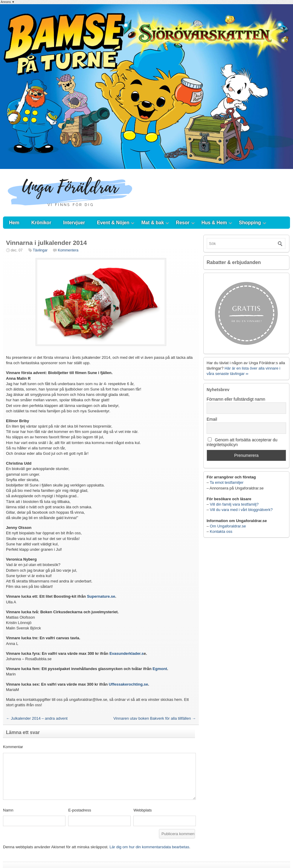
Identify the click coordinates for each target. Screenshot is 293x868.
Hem (14, 223)
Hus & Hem (214, 223)
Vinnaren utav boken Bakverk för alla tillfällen (155, 718)
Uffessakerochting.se (129, 684)
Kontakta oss (221, 531)
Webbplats (142, 810)
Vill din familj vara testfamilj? (234, 504)
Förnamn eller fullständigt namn (236, 399)
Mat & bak (153, 223)
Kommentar (13, 747)
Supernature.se (101, 596)
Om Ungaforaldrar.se (228, 526)
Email (212, 419)
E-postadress (80, 810)
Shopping (250, 223)
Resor (183, 223)
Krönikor (41, 223)
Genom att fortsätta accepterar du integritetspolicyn (242, 442)
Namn (8, 810)
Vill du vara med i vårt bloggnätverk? (241, 510)
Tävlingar (40, 250)
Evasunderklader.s (127, 653)
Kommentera (68, 250)
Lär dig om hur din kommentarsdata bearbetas (149, 847)
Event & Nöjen (113, 223)
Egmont (160, 669)
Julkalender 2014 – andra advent (37, 718)
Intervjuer (74, 223)
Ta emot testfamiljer (227, 482)
